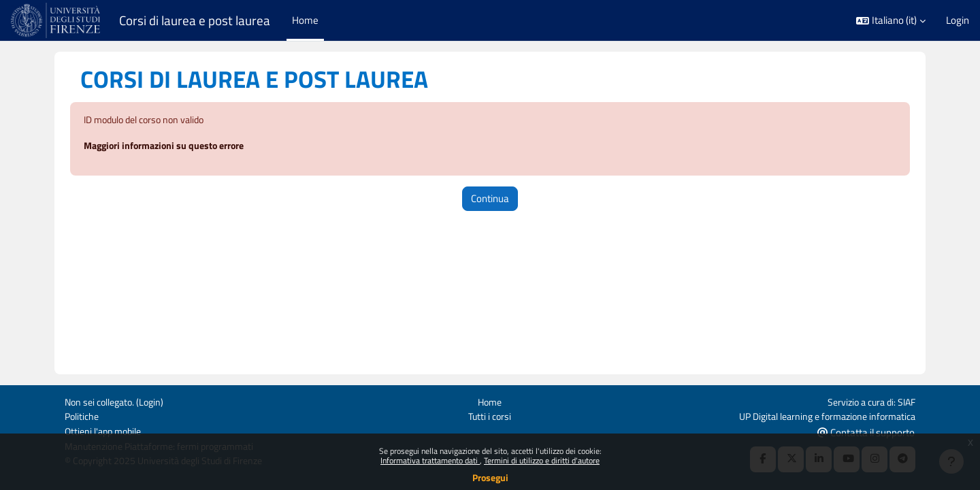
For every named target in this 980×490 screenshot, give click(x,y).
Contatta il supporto (866, 431)
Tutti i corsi (490, 415)
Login (958, 20)
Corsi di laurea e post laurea (195, 20)
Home (490, 400)
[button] (891, 21)
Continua (490, 199)
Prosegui (490, 477)
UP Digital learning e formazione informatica (820, 415)
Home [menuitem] (305, 20)
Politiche (83, 415)
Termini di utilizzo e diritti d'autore (542, 460)
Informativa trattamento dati (430, 460)
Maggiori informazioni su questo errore (170, 147)
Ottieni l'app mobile (106, 430)
